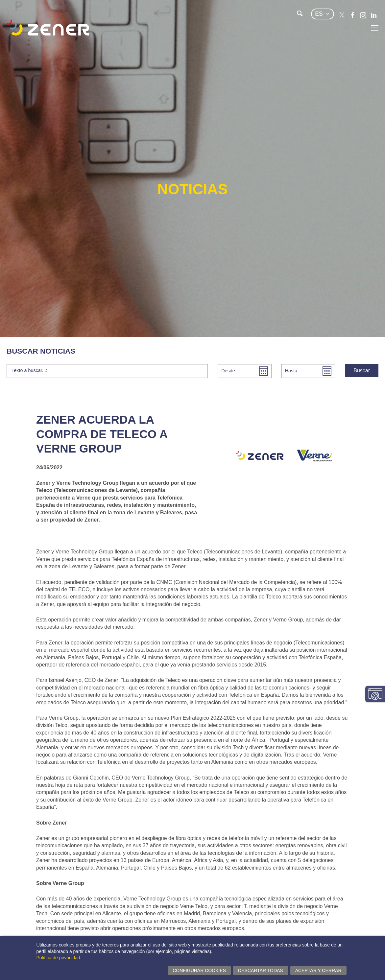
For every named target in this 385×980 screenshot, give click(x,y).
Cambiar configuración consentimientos (375, 694)
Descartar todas (261, 970)
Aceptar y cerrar (318, 970)
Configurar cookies (199, 970)
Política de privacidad (58, 958)
